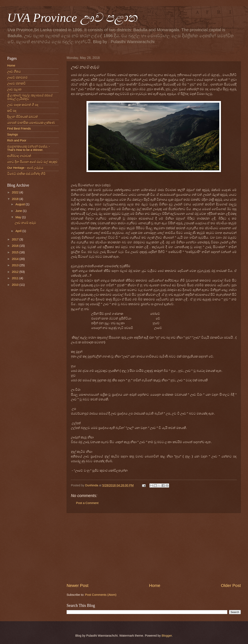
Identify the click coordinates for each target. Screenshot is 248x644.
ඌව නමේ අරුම (25, 223)
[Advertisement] (154, 548)
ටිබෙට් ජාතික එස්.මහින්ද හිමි (26, 174)
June (19, 211)
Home (155, 585)
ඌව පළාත (14, 89)
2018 (16, 199)
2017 (16, 239)
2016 (16, 246)
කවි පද (12, 111)
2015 (16, 252)
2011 (16, 278)
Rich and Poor (17, 140)
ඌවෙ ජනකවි (16, 83)
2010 (16, 285)
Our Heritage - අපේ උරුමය (25, 168)
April (19, 231)
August (20, 204)
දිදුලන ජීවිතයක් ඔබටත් (22, 117)
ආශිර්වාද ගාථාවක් (19, 156)
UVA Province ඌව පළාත (72, 18)
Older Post (231, 585)
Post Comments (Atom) (101, 595)
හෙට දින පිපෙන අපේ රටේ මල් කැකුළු (32, 162)
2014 (16, 259)
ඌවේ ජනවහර (17, 77)
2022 (16, 192)
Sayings (13, 134)
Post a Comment (87, 503)
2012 (16, 272)
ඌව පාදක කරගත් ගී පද (23, 105)
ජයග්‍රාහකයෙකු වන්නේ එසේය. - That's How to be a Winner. (28, 148)
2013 (16, 265)
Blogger (167, 636)
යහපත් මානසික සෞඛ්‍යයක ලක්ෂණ (31, 123)
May (19, 217)
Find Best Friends (19, 129)
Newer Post (77, 585)
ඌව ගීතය (14, 71)
